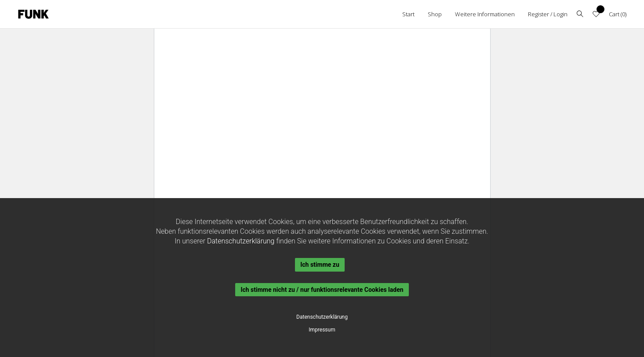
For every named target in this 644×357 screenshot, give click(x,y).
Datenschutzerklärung (241, 241)
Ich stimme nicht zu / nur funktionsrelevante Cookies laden (322, 290)
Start (408, 14)
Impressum (322, 330)
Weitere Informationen (485, 14)
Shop (435, 14)
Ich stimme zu (320, 265)
